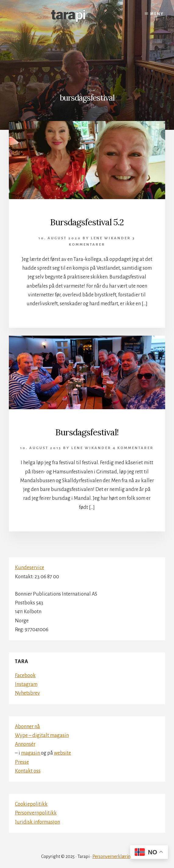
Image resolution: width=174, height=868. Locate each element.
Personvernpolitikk (36, 813)
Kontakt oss (28, 771)
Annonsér (25, 744)
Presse (22, 762)
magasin (31, 753)
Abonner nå (27, 727)
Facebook (25, 676)
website (62, 753)
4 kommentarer (133, 448)
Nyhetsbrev (27, 693)
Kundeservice (30, 568)
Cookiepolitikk (31, 804)
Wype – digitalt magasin (42, 735)
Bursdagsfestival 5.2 (87, 222)
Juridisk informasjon (37, 822)
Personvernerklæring (113, 856)
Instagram (26, 684)
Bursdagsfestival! (87, 432)
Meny (157, 14)
